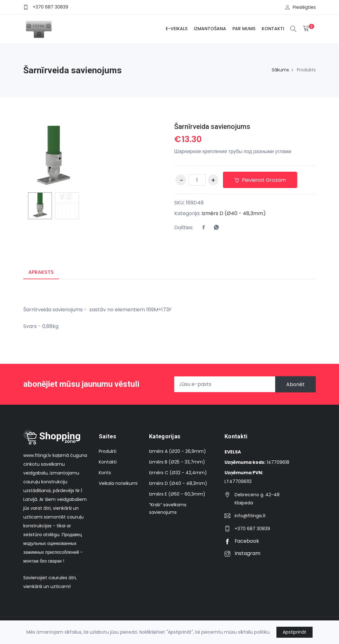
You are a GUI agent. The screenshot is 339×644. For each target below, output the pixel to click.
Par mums (244, 29)
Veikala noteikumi (118, 484)
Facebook (242, 541)
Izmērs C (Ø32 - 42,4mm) (178, 473)
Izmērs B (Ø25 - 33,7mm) (177, 462)
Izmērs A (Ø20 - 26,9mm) (178, 452)
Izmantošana (210, 29)
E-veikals (176, 29)
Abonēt (295, 384)
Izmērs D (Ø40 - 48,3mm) (234, 213)
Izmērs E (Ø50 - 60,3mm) (177, 494)
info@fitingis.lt (250, 516)
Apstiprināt (295, 632)
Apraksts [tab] (41, 272)
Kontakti (273, 29)
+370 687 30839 (50, 7)
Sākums (280, 70)
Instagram (242, 554)
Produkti (108, 452)
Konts (105, 473)
